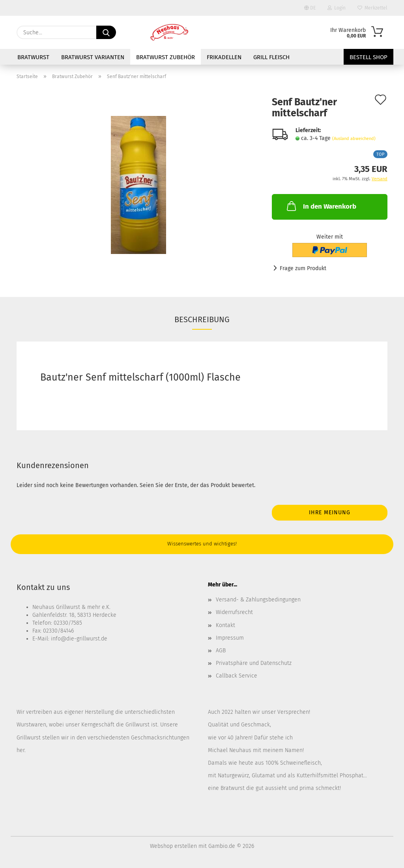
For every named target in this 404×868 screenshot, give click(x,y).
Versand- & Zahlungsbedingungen (258, 600)
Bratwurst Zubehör (166, 57)
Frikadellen (224, 57)
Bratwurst (33, 57)
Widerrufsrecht (234, 612)
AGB (221, 651)
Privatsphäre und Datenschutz (254, 663)
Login (337, 8)
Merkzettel (372, 8)
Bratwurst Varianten (93, 57)
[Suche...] (106, 32)
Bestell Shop (368, 57)
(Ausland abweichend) (354, 139)
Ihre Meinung (330, 512)
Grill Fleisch (271, 57)
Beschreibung (202, 319)
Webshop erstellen (173, 846)
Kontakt (225, 625)
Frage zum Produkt (303, 268)
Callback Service (237, 676)
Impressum (230, 638)
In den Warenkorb (321, 206)
